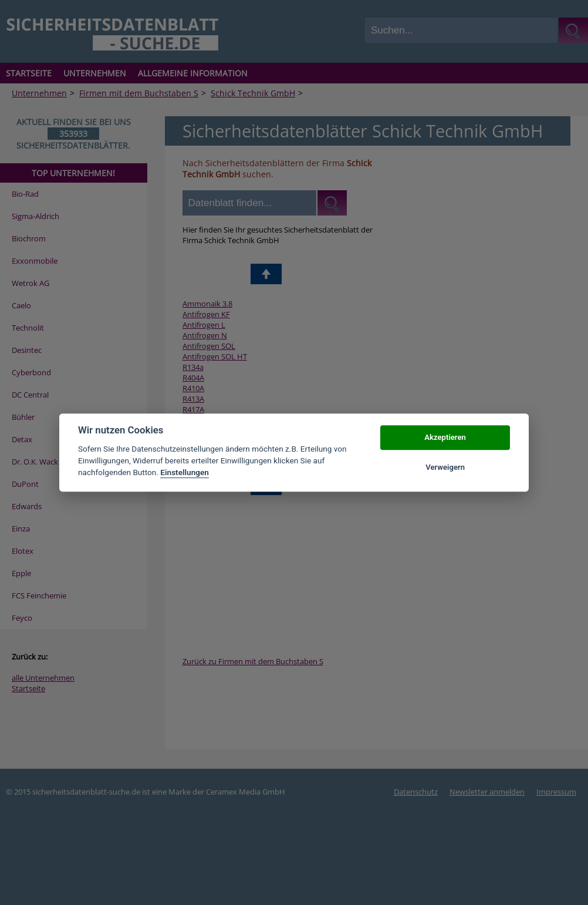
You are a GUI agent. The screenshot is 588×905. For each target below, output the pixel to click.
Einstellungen (185, 473)
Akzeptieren (445, 438)
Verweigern (445, 467)
